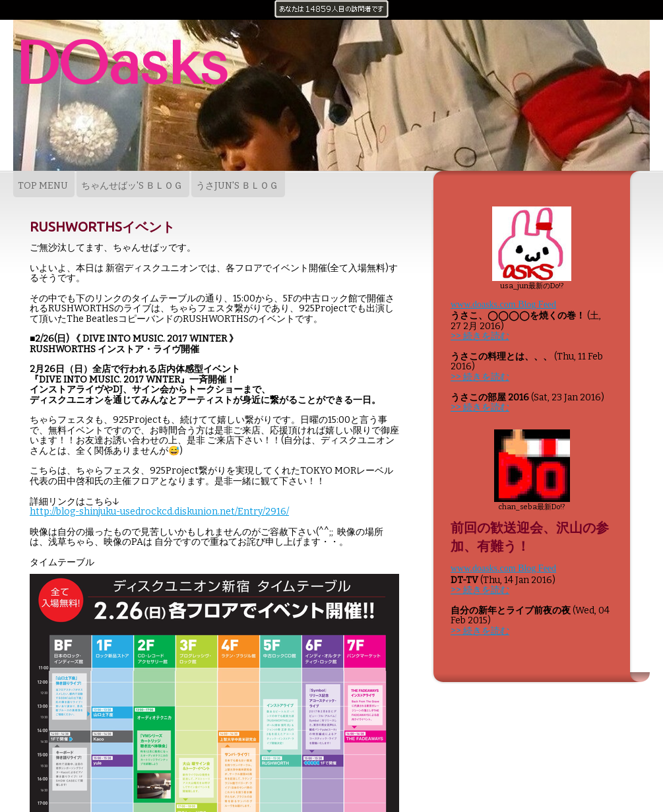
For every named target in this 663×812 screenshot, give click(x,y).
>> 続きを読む (480, 336)
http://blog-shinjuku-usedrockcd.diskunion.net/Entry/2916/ (159, 512)
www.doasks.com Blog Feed (503, 304)
